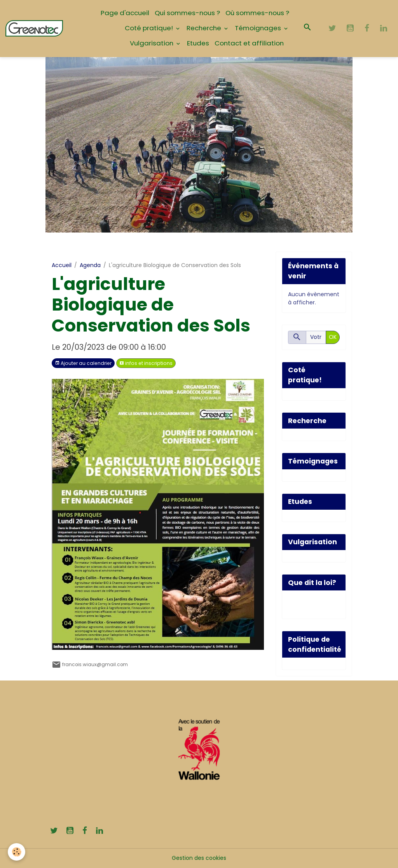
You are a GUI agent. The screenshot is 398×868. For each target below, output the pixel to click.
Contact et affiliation (249, 43)
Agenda (90, 265)
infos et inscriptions (146, 363)
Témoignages (259, 28)
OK (333, 337)
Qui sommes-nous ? (187, 13)
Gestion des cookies (199, 858)
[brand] (34, 28)
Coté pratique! (150, 28)
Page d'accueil (125, 13)
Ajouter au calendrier (83, 363)
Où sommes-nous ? (257, 13)
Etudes (198, 43)
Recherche (205, 28)
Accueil (62, 265)
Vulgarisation (152, 43)
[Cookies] (17, 852)
